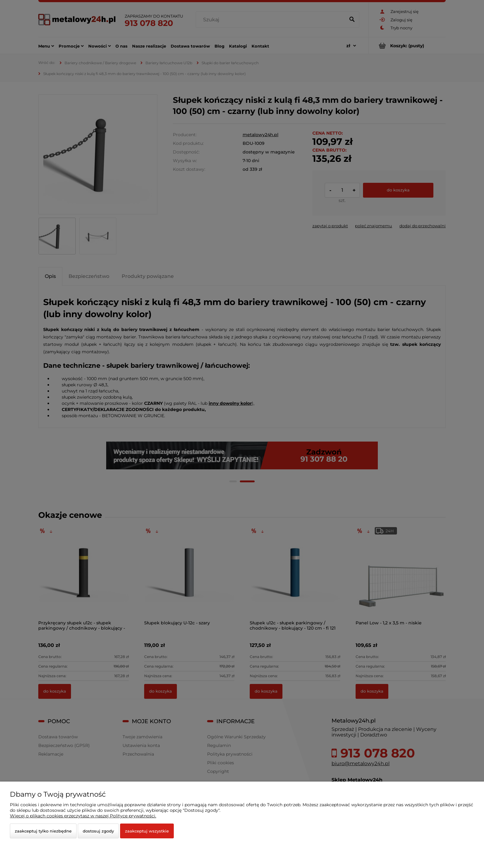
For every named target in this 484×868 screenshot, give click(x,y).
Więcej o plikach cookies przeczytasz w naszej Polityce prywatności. (83, 816)
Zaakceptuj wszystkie (147, 831)
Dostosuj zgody (98, 831)
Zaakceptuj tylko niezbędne (43, 831)
